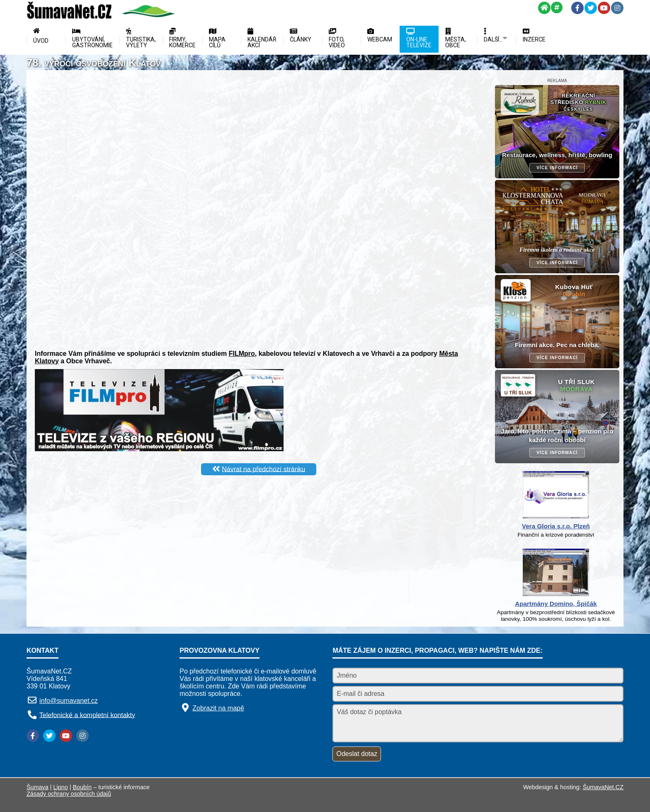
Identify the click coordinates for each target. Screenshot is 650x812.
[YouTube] (604, 8)
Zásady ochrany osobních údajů (69, 794)
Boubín (82, 787)
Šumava (38, 787)
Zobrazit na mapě (218, 708)
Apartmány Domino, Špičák (556, 604)
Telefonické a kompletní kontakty (87, 715)
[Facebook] (577, 8)
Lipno (61, 787)
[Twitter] (591, 8)
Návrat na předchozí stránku (263, 469)
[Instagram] (617, 8)
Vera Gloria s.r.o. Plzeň (556, 526)
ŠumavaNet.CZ (603, 787)
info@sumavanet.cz (69, 701)
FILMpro (242, 354)
